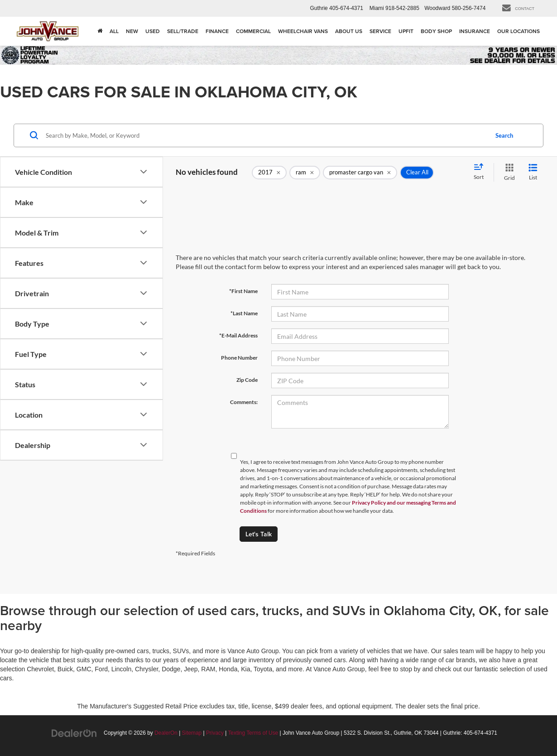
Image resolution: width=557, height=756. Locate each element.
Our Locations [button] (519, 31)
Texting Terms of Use (253, 733)
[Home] (100, 31)
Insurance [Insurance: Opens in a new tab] (475, 31)
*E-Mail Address (238, 335)
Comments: (244, 402)
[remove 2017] (269, 173)
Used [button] (153, 31)
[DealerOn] (74, 732)
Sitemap (192, 733)
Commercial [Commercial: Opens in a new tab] (253, 31)
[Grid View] (508, 172)
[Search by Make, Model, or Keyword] (266, 135)
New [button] (132, 31)
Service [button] (380, 31)
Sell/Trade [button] (183, 31)
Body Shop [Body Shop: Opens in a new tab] (436, 31)
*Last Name (244, 313)
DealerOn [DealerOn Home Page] (166, 733)
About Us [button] (349, 31)
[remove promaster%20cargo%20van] (360, 173)
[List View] (533, 172)
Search (504, 135)
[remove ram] (305, 173)
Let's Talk (259, 534)
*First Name (243, 291)
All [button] (114, 31)
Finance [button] (217, 31)
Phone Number (239, 358)
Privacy (215, 733)
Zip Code (247, 380)
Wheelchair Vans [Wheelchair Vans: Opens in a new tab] (303, 31)
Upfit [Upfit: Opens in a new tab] (406, 31)
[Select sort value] (481, 172)
